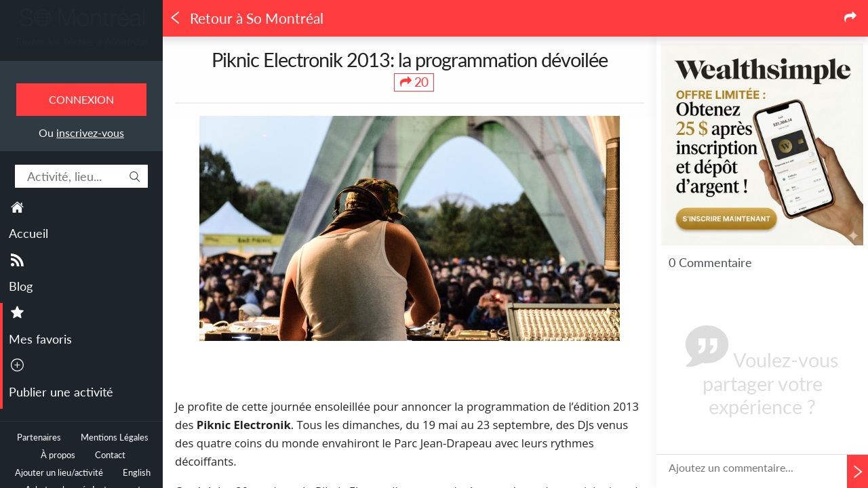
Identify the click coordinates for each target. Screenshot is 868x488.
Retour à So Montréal (246, 18)
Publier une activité (61, 392)
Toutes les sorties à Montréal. (82, 41)
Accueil (28, 233)
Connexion (81, 99)
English (137, 473)
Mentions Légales (115, 438)
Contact (110, 455)
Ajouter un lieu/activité (59, 473)
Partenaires (39, 438)
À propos (58, 455)
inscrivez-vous (90, 133)
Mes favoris (40, 339)
